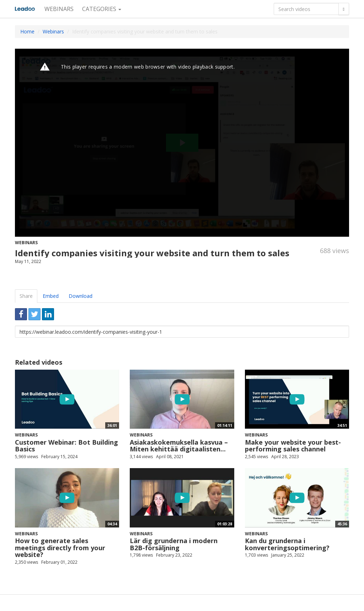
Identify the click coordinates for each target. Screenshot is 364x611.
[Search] (344, 9)
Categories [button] (102, 9)
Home (27, 31)
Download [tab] (81, 296)
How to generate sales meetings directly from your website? (60, 548)
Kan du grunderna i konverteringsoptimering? (287, 544)
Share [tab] (26, 296)
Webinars (59, 9)
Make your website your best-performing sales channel (293, 446)
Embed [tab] (51, 296)
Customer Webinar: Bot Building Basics (66, 446)
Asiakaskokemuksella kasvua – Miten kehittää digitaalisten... (179, 446)
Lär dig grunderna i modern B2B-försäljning (174, 544)
